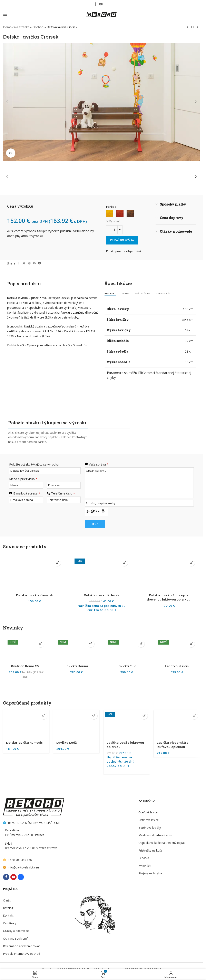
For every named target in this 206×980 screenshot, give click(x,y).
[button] (7, 102)
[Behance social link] (107, 4)
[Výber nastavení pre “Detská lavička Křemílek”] (57, 562)
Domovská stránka (16, 27)
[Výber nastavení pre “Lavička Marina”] (91, 915)
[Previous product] (188, 27)
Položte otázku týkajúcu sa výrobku (33, 464)
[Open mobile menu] (5, 14)
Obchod (37, 27)
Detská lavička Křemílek (35, 867)
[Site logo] (101, 14)
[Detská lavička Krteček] (101, 710)
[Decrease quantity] (109, 229)
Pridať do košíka (123, 240)
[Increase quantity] (120, 229)
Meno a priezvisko (23, 478)
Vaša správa (98, 464)
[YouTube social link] (101, 4)
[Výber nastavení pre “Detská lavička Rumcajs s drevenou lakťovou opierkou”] (191, 562)
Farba (110, 206)
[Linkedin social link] (35, 263)
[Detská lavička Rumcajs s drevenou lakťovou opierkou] (168, 710)
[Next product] (197, 27)
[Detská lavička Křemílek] (35, 710)
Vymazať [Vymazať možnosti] (114, 221)
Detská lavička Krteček (101, 867)
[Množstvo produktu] (114, 229)
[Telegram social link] (40, 263)
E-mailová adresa (26, 492)
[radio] (110, 213)
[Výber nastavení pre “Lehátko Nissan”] (191, 915)
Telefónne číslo (62, 492)
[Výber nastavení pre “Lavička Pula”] (141, 915)
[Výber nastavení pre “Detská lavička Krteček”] (124, 562)
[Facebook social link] (95, 4)
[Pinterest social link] (30, 263)
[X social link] (24, 263)
